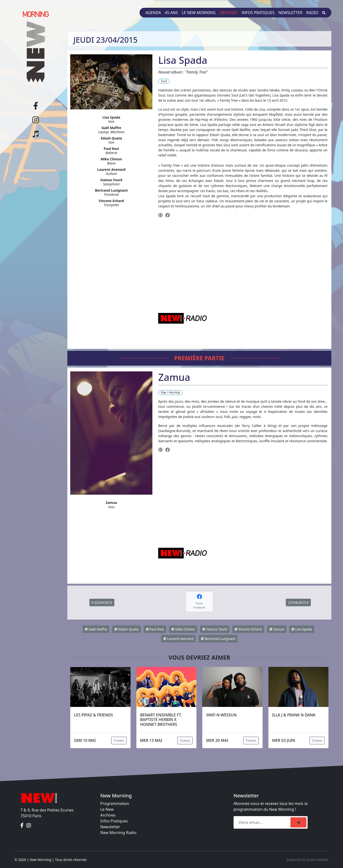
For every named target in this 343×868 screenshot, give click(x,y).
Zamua (277, 629)
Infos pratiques (258, 13)
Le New (107, 809)
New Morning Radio (118, 833)
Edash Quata (126, 629)
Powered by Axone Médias (308, 860)
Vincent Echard (248, 629)
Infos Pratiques (114, 821)
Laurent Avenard (178, 639)
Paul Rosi (155, 629)
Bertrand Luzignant (218, 639)
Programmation (115, 803)
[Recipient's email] (263, 822)
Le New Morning (199, 13)
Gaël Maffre (96, 629)
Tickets (119, 741)
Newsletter (290, 13)
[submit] (298, 822)
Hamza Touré (215, 629)
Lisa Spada (302, 629)
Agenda (153, 13)
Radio (312, 13)
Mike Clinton (183, 629)
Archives (229, 13)
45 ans (171, 13)
